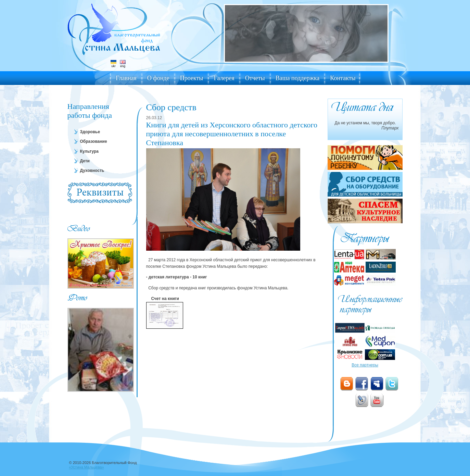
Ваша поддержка (298, 78)
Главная (126, 78)
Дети (85, 161)
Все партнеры (365, 365)
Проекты (192, 78)
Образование (94, 141)
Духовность (92, 171)
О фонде (158, 78)
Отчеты (255, 78)
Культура (89, 151)
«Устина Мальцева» (87, 467)
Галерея (224, 78)
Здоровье (90, 132)
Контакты (343, 78)
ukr (113, 64)
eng (123, 64)
